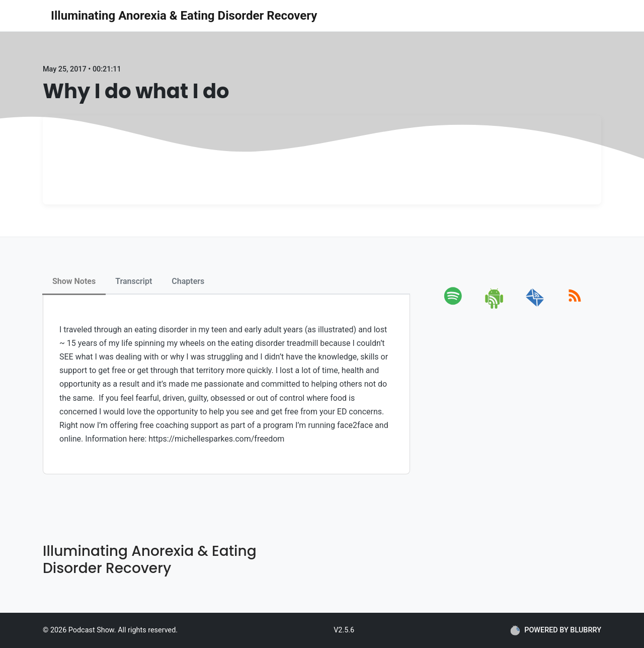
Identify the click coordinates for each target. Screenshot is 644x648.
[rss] (575, 307)
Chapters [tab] (188, 281)
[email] (535, 307)
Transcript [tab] (134, 281)
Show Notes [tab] (74, 281)
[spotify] (455, 307)
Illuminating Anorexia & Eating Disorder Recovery (184, 16)
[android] (495, 307)
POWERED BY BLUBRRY (556, 630)
